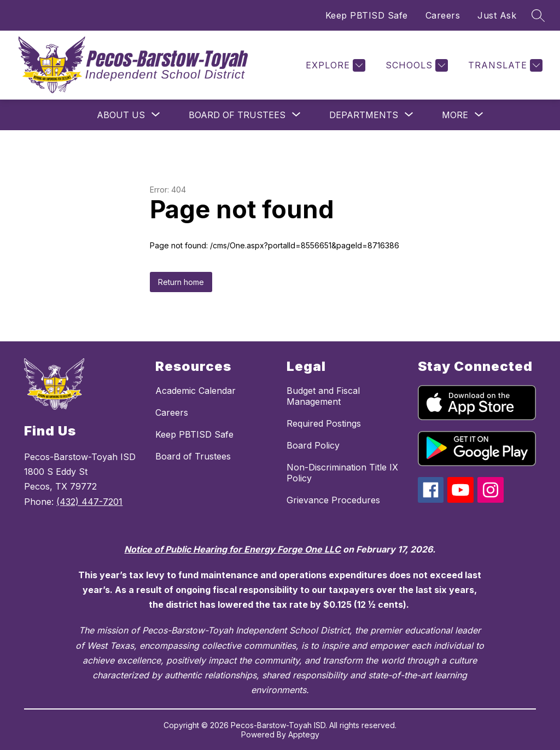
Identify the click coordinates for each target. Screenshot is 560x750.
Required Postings (324, 423)
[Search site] (538, 15)
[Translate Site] (504, 65)
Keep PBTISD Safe (367, 15)
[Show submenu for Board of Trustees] (237, 115)
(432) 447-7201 (89, 502)
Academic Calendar (196, 391)
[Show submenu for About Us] (121, 115)
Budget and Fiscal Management (323, 396)
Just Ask (497, 15)
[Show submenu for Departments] (364, 115)
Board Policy (313, 445)
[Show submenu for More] (455, 115)
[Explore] (334, 65)
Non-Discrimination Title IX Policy (342, 473)
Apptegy (304, 734)
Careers (443, 15)
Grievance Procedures (333, 500)
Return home (181, 282)
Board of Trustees (193, 456)
